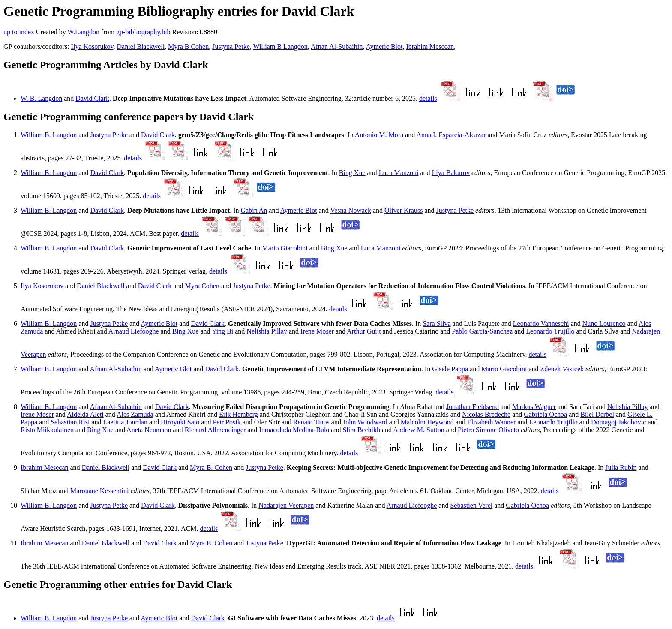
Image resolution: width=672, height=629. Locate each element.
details (428, 98)
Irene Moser (317, 331)
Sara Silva (436, 324)
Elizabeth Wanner (491, 422)
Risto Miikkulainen (47, 430)
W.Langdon (83, 32)
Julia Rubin (621, 468)
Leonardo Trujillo (550, 331)
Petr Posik (226, 422)
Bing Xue (352, 173)
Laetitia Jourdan (125, 422)
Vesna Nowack (351, 210)
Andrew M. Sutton (419, 430)
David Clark (92, 98)
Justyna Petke (231, 47)
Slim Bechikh (361, 430)
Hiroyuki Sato (180, 422)
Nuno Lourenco (604, 324)
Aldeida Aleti (85, 414)
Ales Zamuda (135, 414)
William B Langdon (280, 47)
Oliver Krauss (403, 210)
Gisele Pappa (450, 369)
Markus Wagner (534, 407)
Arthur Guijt (364, 331)
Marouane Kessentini (99, 491)
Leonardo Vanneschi (541, 324)
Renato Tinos (311, 422)
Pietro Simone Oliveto (488, 430)
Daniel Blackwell (141, 47)
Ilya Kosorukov (92, 47)
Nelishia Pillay (267, 331)
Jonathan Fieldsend (472, 407)
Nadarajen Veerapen (286, 505)
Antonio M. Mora (379, 135)
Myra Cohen (202, 286)
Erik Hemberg (238, 414)
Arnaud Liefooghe (134, 331)
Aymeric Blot (384, 47)
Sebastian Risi (70, 422)
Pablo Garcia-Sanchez (482, 331)
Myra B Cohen (188, 47)
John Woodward (365, 422)
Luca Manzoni (399, 173)
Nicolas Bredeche (486, 414)
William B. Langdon (49, 135)
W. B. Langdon (41, 98)
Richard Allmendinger (215, 430)
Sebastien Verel (471, 505)
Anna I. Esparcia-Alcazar (451, 135)
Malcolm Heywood (427, 422)
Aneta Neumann (149, 430)
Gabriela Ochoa (545, 414)
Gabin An (254, 210)
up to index (19, 32)
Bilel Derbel (597, 414)
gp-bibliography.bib (143, 32)
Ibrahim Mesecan (430, 47)
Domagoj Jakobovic (618, 422)
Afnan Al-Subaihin (337, 47)
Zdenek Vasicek (562, 369)
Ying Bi (222, 331)
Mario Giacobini (285, 248)
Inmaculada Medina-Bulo (294, 430)
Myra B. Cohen (211, 468)
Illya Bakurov (451, 173)
